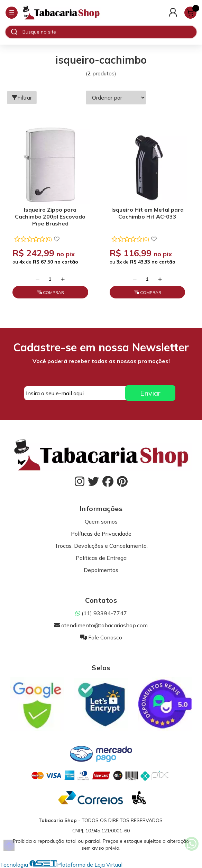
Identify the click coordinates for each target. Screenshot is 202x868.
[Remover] (38, 279)
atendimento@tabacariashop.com (101, 625)
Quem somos (101, 521)
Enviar (150, 393)
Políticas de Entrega (101, 558)
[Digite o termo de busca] (109, 32)
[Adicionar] (63, 279)
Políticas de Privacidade (101, 534)
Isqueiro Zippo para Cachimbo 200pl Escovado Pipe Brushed (50, 216)
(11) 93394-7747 (101, 613)
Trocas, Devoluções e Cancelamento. (101, 546)
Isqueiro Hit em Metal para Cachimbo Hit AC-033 (148, 213)
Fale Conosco (101, 637)
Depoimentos (101, 570)
